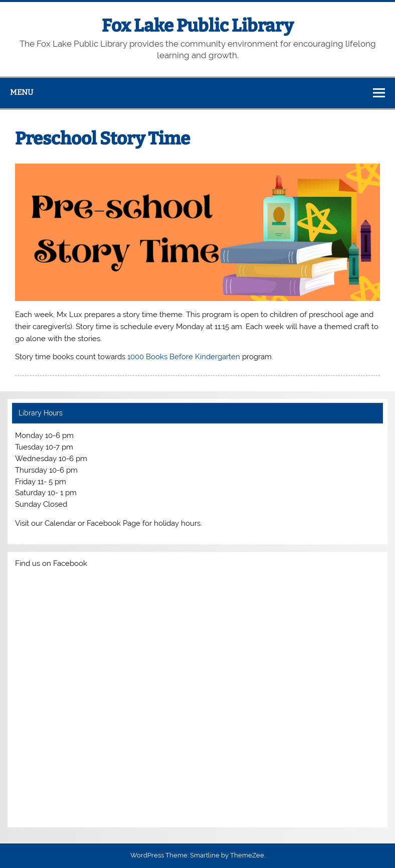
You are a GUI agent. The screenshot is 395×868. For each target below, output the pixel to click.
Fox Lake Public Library (197, 26)
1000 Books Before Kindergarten (184, 357)
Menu (22, 92)
